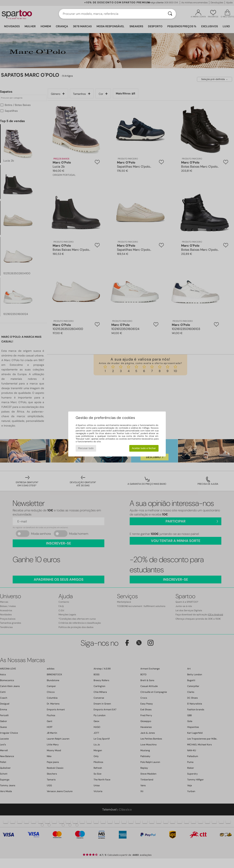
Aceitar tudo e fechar (144, 448)
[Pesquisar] (170, 14)
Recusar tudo (86, 448)
